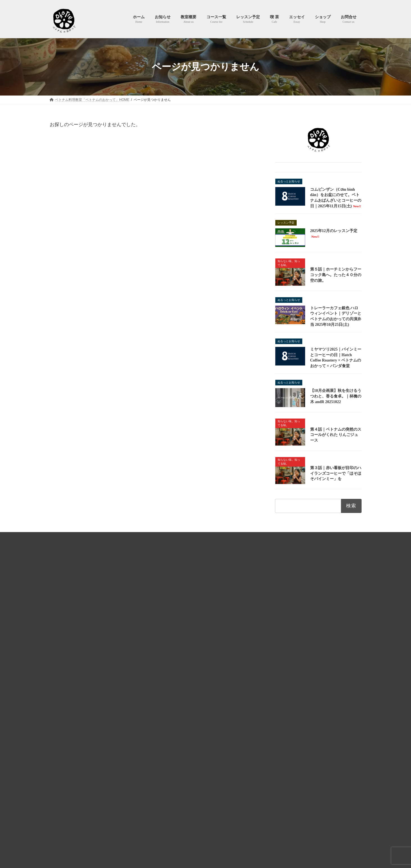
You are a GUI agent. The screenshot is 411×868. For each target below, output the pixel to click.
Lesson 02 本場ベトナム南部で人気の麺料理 (307, 618)
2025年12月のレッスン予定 (182, 778)
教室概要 (167, 607)
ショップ (167, 705)
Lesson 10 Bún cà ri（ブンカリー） (299, 679)
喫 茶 (164, 656)
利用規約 (123, 537)
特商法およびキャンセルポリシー (211, 537)
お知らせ (167, 597)
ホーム (165, 588)
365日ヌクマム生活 (178, 685)
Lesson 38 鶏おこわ (285, 651)
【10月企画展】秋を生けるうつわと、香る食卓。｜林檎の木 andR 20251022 (335, 396)
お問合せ (310, 537)
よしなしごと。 (175, 676)
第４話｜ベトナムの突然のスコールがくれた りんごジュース (335, 435)
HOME (100, 537)
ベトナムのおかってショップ (270, 537)
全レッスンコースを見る (312, 691)
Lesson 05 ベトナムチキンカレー (297, 665)
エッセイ (167, 666)
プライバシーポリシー (158, 537)
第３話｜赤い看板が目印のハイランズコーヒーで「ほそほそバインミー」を (335, 473)
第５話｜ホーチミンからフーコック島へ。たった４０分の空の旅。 (335, 275)
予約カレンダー (175, 646)
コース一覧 (168, 617)
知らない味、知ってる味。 (183, 695)
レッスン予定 (170, 627)
